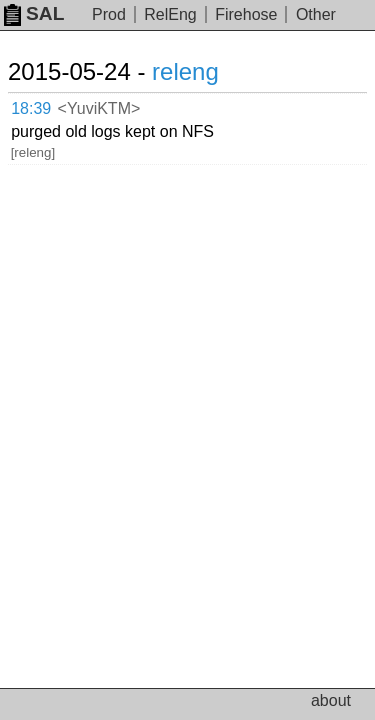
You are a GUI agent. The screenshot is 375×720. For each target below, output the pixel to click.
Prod (109, 14)
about (331, 700)
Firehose (246, 14)
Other (316, 14)
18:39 (31, 108)
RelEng (170, 14)
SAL (34, 13)
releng (185, 71)
